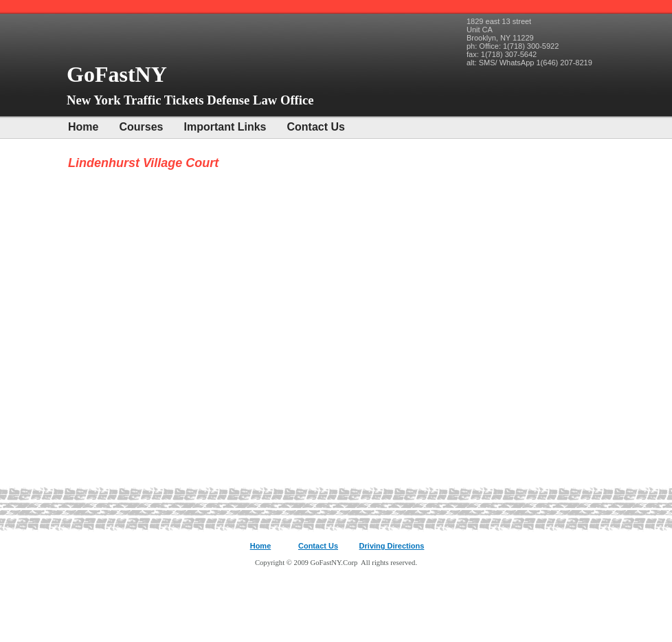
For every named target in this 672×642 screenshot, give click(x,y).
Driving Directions (392, 546)
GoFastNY (119, 74)
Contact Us (316, 127)
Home (83, 127)
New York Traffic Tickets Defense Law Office (190, 100)
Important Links (225, 127)
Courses (141, 127)
